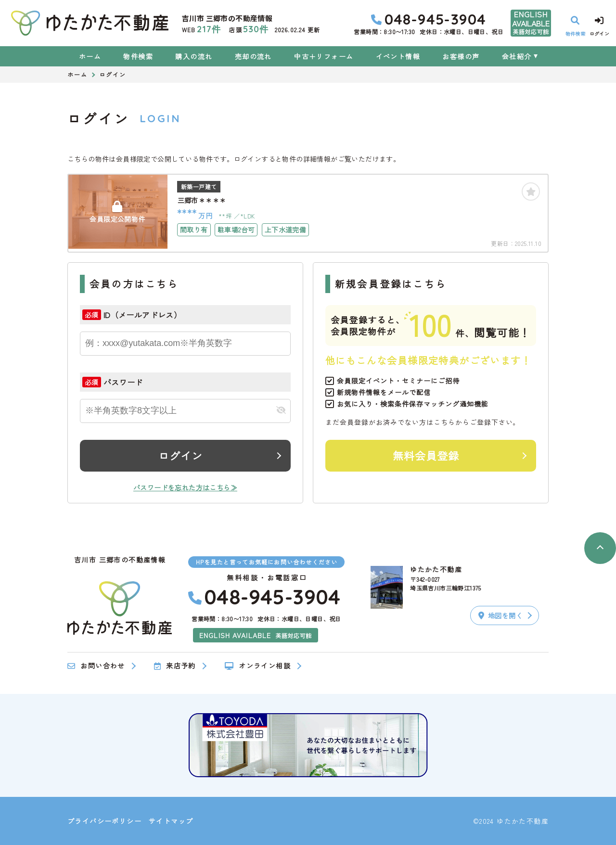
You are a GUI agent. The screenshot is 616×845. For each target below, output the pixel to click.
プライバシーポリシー (104, 821)
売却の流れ (253, 56)
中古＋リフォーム (324, 56)
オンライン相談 (258, 666)
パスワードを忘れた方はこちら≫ (185, 487)
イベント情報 (398, 56)
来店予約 (175, 666)
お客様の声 (461, 56)
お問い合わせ (96, 666)
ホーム (90, 56)
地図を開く (500, 615)
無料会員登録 (426, 455)
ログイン (180, 455)
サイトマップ (171, 821)
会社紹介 (517, 56)
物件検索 (138, 56)
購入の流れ (194, 56)
